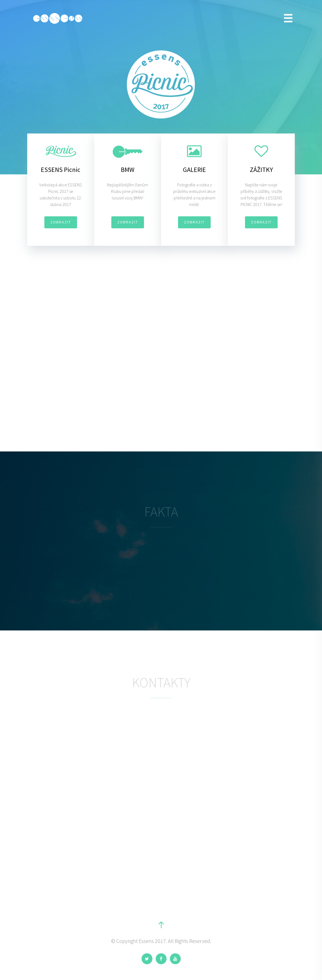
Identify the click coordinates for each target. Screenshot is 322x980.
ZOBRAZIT (61, 222)
